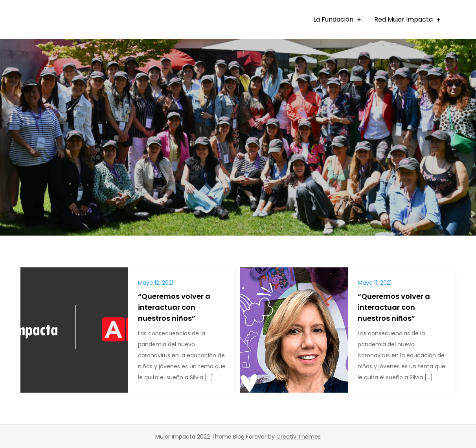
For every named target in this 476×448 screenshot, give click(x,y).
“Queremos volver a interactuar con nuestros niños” (174, 307)
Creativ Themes (299, 437)
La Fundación (333, 19)
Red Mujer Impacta (403, 19)
